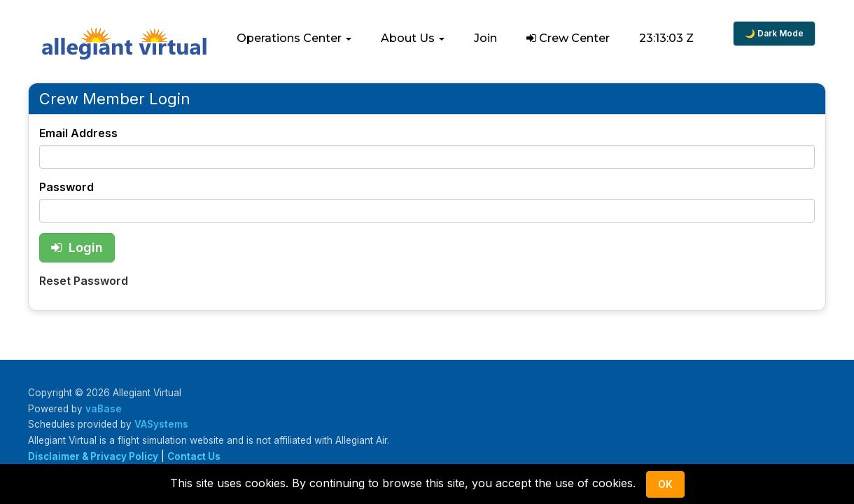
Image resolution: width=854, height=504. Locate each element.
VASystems (161, 424)
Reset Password (84, 281)
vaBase (104, 409)
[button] (294, 38)
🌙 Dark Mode (774, 33)
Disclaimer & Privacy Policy (93, 456)
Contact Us (194, 456)
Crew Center (568, 38)
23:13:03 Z (666, 38)
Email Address (78, 133)
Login (77, 247)
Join (485, 38)
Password (66, 187)
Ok (665, 484)
